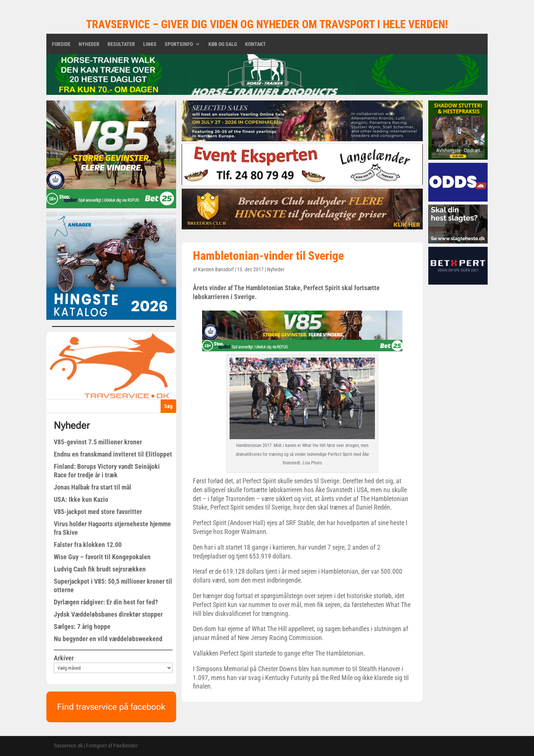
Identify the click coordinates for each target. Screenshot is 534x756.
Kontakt (256, 44)
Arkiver (64, 658)
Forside (61, 44)
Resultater (121, 44)
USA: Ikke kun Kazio (81, 499)
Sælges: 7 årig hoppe (82, 626)
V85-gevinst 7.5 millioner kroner (98, 442)
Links (150, 44)
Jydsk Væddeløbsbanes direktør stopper (108, 614)
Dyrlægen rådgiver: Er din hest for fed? (106, 602)
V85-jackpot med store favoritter (98, 512)
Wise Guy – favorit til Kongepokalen (102, 557)
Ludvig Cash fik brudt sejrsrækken (100, 569)
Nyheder (89, 44)
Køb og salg (223, 44)
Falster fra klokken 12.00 (88, 545)
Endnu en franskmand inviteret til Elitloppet (113, 454)
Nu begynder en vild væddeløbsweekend (108, 639)
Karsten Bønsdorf (216, 269)
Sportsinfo (179, 44)
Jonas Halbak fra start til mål (93, 487)
